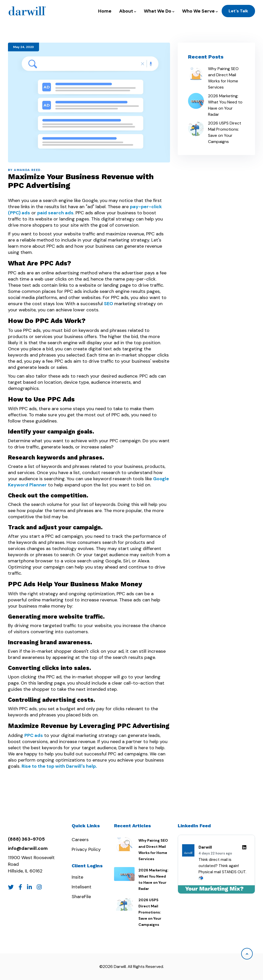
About (128, 11)
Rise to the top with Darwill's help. (59, 766)
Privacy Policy (86, 849)
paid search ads (55, 213)
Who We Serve (200, 11)
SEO (109, 304)
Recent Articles (133, 826)
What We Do (159, 11)
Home (105, 11)
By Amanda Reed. (25, 170)
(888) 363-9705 (26, 839)
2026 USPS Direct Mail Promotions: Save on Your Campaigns (225, 132)
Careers (80, 840)
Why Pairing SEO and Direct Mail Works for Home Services (223, 78)
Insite (77, 877)
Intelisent (82, 887)
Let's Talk (238, 11)
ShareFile (81, 897)
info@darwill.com (28, 848)
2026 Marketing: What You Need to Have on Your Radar (225, 105)
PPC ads (34, 735)
